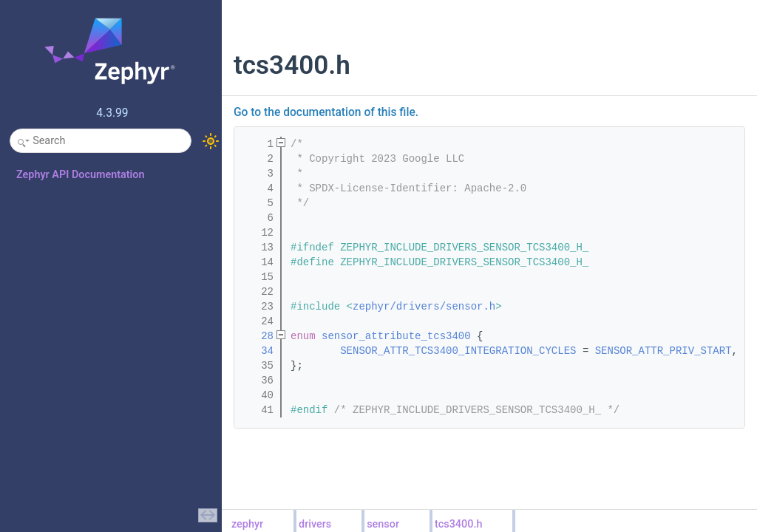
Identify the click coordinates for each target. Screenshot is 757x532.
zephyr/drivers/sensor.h (424, 307)
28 (258, 336)
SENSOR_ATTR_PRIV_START (663, 351)
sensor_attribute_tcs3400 (396, 336)
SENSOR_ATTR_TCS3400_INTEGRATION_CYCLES (458, 351)
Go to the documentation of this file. (326, 112)
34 (258, 351)
